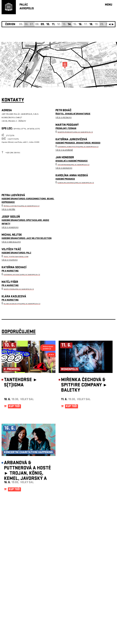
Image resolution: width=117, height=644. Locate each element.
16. (80, 25)
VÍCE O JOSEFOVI (10, 227)
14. (70, 25)
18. (91, 25)
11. (54, 25)
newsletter (95, 564)
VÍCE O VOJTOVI (10, 260)
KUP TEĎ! (14, 407)
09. (43, 25)
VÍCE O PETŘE (8, 209)
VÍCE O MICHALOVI (11, 242)
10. (48, 25)
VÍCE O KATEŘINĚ (64, 150)
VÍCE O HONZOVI (64, 168)
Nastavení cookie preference (14, 601)
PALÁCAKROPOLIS (27, 7)
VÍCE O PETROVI (63, 117)
